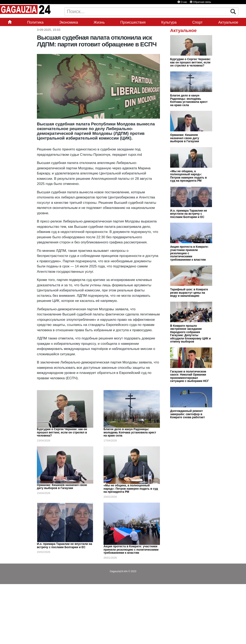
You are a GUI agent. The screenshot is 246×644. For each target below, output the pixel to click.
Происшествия (133, 22)
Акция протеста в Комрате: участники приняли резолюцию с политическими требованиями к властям (131, 549)
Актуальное (228, 22)
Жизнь (99, 22)
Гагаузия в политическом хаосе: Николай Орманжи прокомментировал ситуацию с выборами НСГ (190, 376)
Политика (35, 22)
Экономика (69, 22)
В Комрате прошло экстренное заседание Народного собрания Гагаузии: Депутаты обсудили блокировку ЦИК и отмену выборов (190, 334)
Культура (169, 22)
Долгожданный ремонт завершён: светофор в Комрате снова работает (187, 414)
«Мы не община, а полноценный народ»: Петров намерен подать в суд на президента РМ (131, 489)
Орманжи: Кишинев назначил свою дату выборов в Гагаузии (62, 487)
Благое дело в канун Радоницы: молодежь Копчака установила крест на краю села (130, 432)
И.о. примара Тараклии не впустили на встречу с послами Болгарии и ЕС (64, 545)
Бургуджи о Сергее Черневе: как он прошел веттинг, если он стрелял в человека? (62, 432)
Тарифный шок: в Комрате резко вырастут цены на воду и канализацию (189, 293)
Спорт (198, 22)
